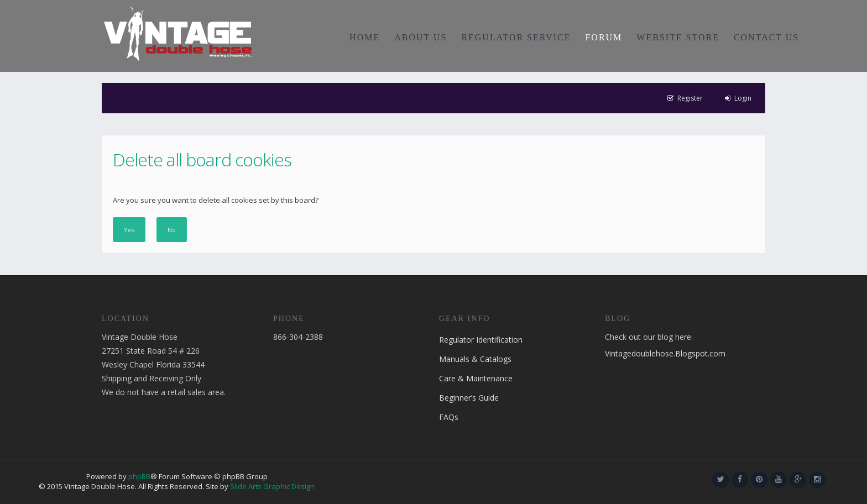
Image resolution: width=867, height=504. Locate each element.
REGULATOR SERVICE (516, 37)
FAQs (449, 417)
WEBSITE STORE (678, 37)
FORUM (604, 37)
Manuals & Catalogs (475, 359)
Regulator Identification (481, 340)
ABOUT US (421, 37)
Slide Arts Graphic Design (272, 486)
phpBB (139, 476)
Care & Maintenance (476, 378)
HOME (365, 37)
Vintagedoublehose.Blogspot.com (665, 353)
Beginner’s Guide (469, 398)
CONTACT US (766, 37)
